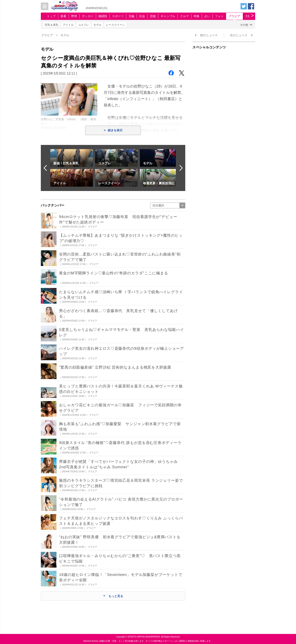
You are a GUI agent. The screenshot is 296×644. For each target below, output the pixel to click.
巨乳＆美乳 (52, 25)
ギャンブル (168, 16)
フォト (219, 16)
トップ (51, 16)
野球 (74, 16)
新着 (63, 16)
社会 (142, 16)
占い (207, 16)
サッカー (88, 16)
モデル (97, 25)
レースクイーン (115, 25)
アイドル (68, 25)
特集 (197, 16)
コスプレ (84, 25)
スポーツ (118, 16)
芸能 (153, 16)
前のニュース (209, 35)
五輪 (131, 16)
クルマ (184, 16)
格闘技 (103, 16)
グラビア (234, 16)
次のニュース (239, 35)
